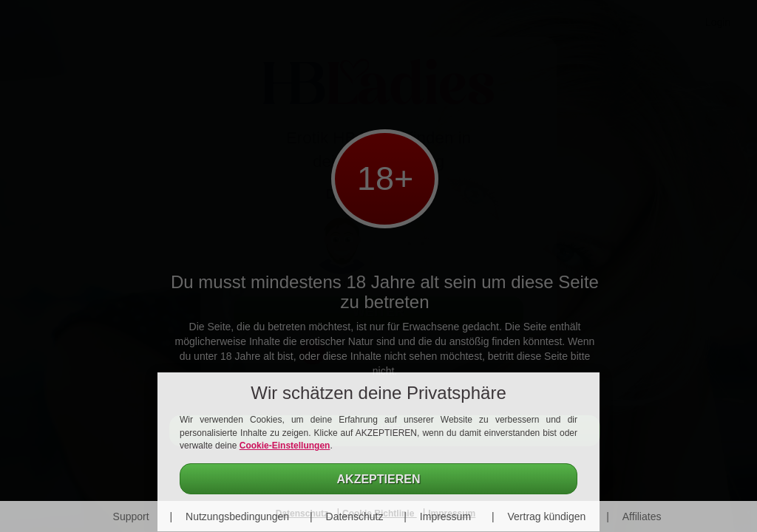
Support (131, 516)
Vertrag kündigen (546, 516)
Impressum (445, 516)
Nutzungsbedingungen (237, 516)
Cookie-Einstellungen (285, 446)
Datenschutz (355, 516)
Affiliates (642, 516)
